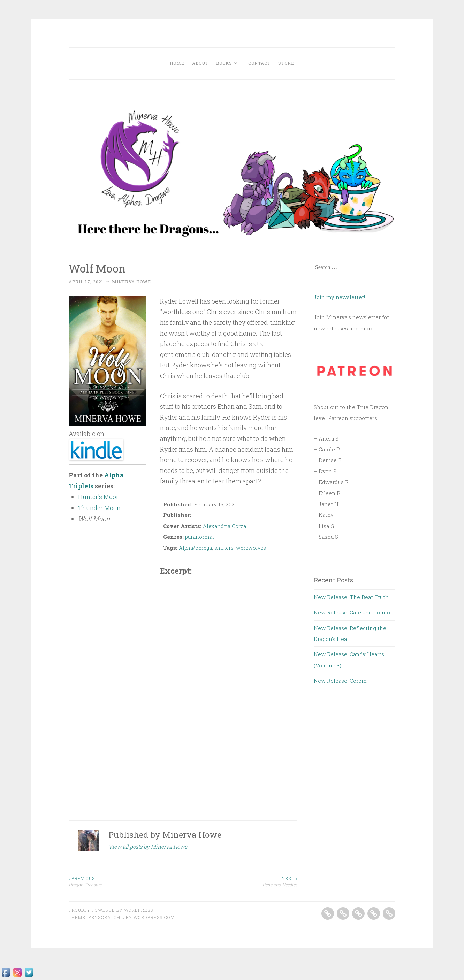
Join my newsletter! (340, 297)
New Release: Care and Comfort (354, 612)
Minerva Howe (131, 282)
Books (224, 63)
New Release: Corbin (340, 681)
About (200, 63)
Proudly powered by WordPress (111, 909)
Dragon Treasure (126, 881)
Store (286, 63)
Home (177, 63)
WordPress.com (154, 917)
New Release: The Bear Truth (351, 597)
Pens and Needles (240, 881)
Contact (259, 63)
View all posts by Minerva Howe (148, 846)
